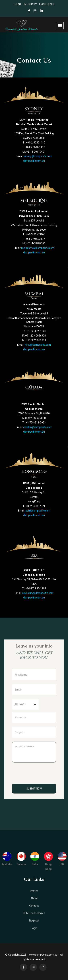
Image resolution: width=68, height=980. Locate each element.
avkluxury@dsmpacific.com (38, 593)
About (34, 898)
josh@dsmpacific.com (38, 511)
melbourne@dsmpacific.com (38, 248)
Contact (34, 906)
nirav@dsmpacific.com (38, 345)
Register (34, 921)
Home (34, 891)
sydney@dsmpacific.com (38, 156)
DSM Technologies (34, 913)
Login (34, 928)
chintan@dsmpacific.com (38, 427)
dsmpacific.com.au (34, 161)
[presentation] (40, 775)
